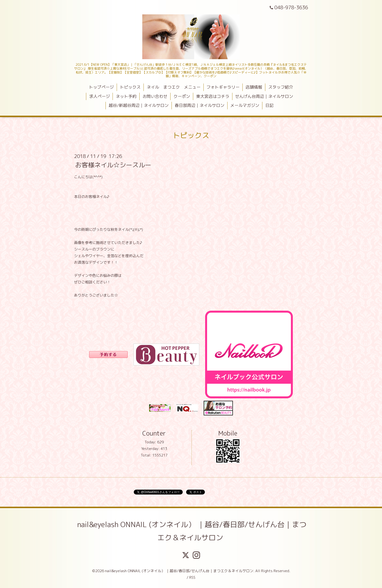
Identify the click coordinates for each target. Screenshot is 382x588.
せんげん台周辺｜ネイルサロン (264, 96)
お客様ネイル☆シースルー (113, 165)
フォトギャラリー (223, 87)
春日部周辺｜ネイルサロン (200, 105)
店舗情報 (254, 87)
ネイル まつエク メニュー (174, 87)
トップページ (101, 87)
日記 (269, 105)
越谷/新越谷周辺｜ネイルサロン (139, 105)
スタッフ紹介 (281, 87)
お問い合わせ (155, 96)
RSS (192, 577)
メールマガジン (245, 105)
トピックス (130, 87)
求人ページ (100, 96)
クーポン (182, 96)
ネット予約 (126, 96)
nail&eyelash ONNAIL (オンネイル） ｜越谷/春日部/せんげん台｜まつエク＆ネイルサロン (192, 531)
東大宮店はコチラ (213, 96)
